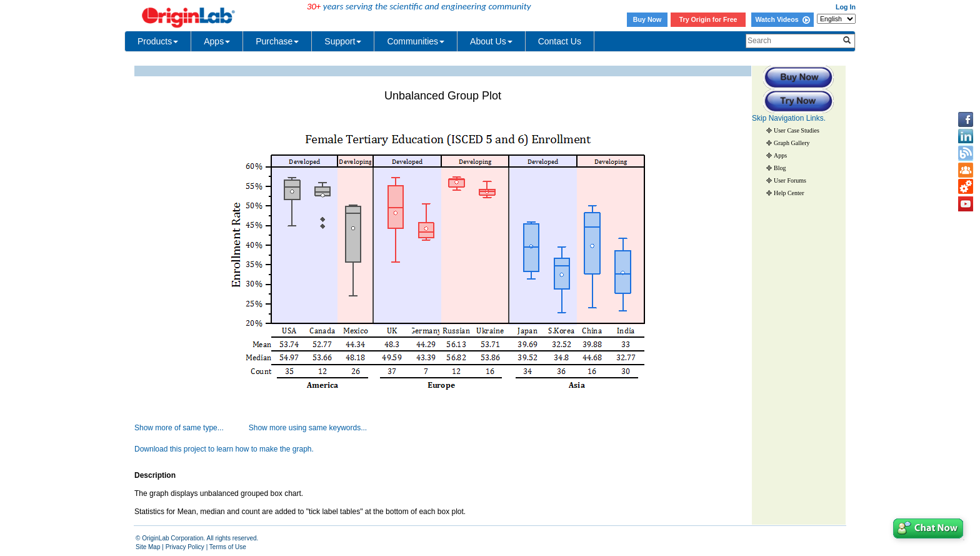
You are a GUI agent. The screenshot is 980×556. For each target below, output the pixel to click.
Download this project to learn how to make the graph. (224, 449)
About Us (491, 41)
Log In (846, 7)
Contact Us (560, 41)
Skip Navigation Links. (789, 118)
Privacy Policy (185, 547)
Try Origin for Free (708, 19)
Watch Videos (782, 19)
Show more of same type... (179, 428)
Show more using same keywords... (308, 428)
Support (343, 41)
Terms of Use (228, 547)
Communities (416, 41)
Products (158, 41)
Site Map (148, 547)
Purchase (277, 41)
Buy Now (647, 19)
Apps (217, 41)
